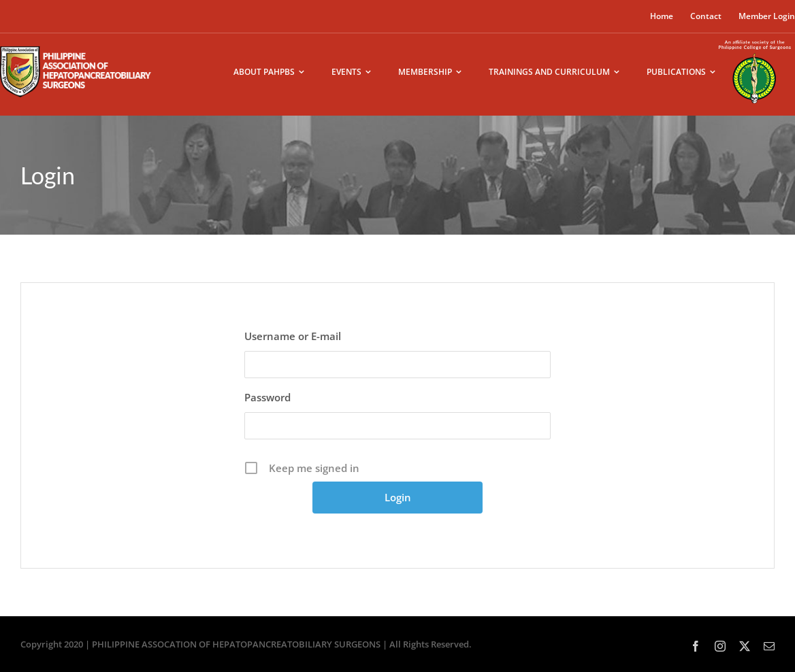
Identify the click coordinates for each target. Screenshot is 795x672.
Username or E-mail (293, 336)
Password (267, 397)
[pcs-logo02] (755, 39)
